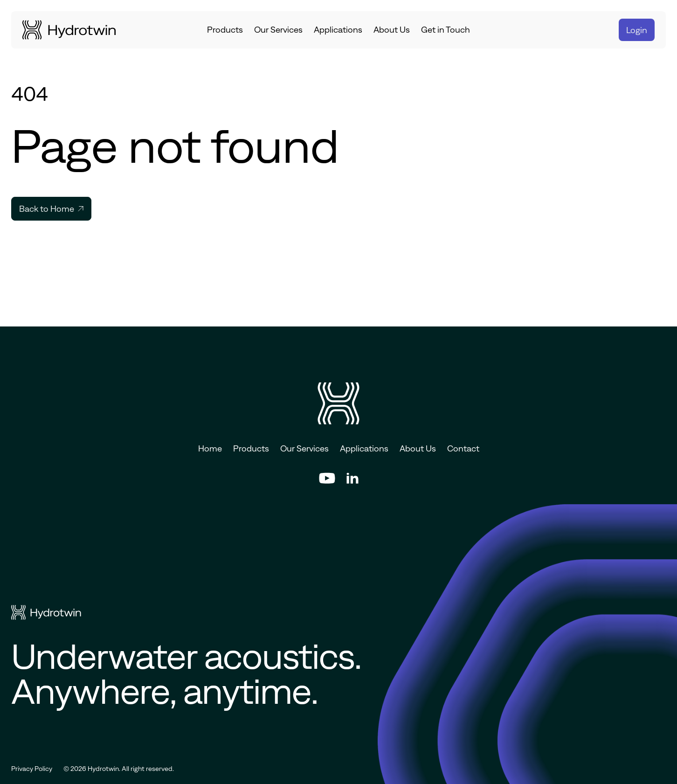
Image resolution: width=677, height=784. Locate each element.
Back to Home (51, 209)
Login (637, 30)
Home (210, 448)
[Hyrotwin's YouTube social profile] (327, 478)
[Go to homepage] (69, 30)
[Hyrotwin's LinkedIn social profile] (352, 478)
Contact (463, 448)
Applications (338, 30)
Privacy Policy (32, 769)
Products (225, 30)
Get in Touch (446, 30)
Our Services (278, 30)
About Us (392, 30)
